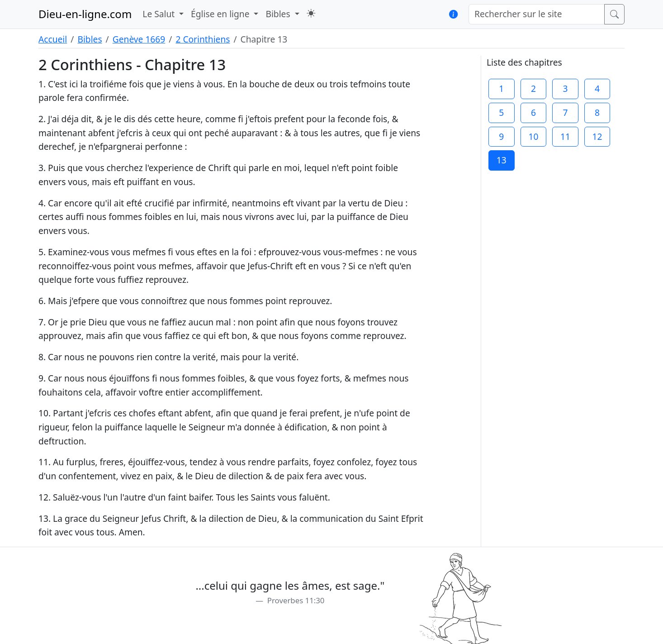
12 (597, 136)
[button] (311, 13)
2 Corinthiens (203, 39)
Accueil (53, 39)
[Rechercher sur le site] (537, 14)
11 (565, 136)
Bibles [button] (279, 14)
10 (533, 136)
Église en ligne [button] (221, 14)
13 (502, 160)
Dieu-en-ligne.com (85, 14)
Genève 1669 (139, 39)
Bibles (90, 39)
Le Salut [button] (160, 14)
